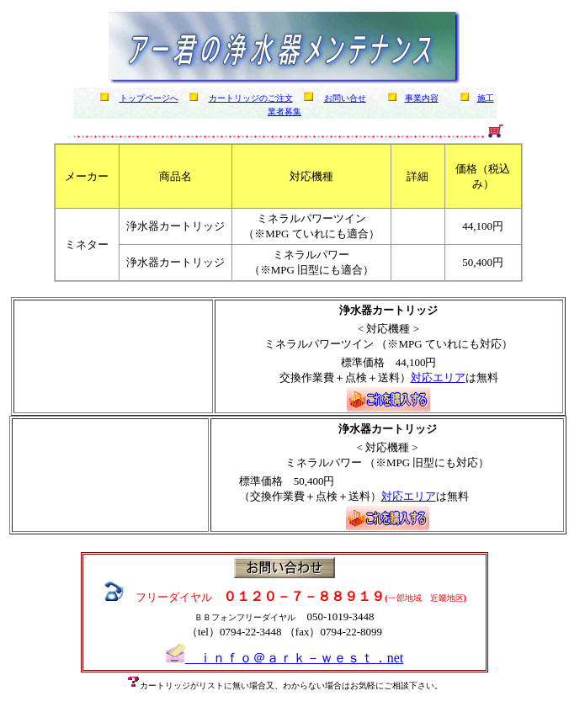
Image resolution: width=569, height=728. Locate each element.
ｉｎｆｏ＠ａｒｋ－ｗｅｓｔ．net (285, 658)
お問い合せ (345, 98)
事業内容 (422, 98)
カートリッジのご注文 (251, 98)
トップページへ (149, 98)
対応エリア (438, 377)
